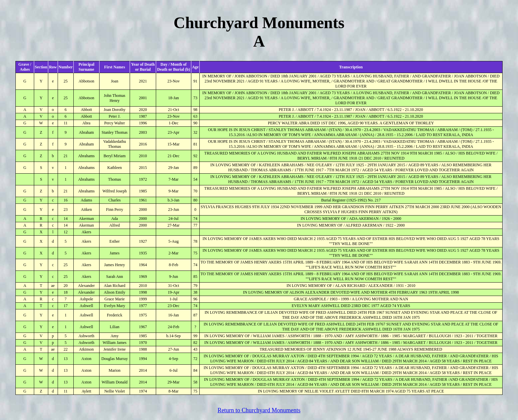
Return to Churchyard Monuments (259, 410)
